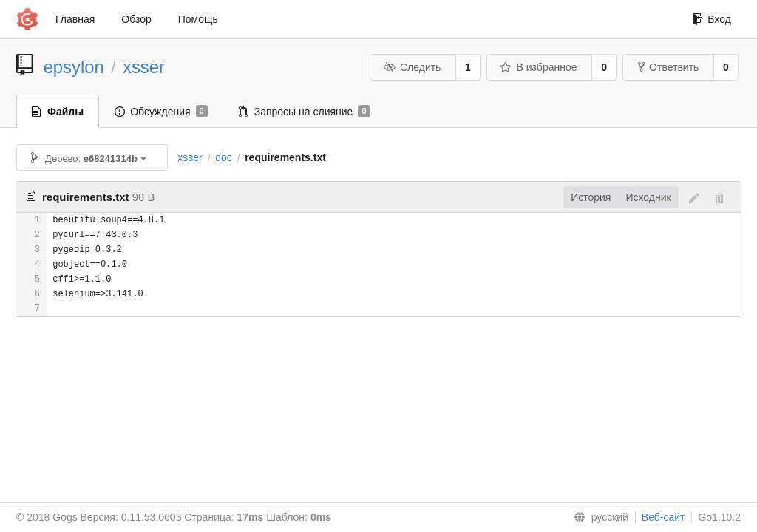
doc (224, 157)
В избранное (538, 67)
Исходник (648, 197)
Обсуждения (161, 112)
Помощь (198, 19)
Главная (75, 19)
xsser (144, 67)
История (591, 197)
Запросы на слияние (305, 112)
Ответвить (668, 67)
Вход (712, 19)
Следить (412, 67)
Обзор (136, 19)
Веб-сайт (663, 517)
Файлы (58, 112)
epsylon (74, 67)
